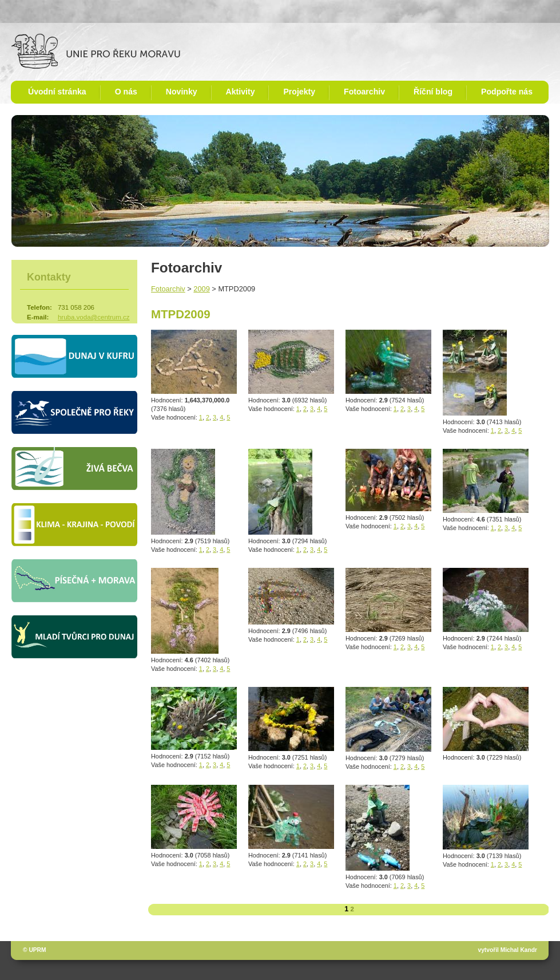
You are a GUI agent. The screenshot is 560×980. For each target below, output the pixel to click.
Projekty (299, 92)
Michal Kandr (519, 950)
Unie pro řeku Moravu (96, 51)
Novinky (182, 92)
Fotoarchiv (364, 92)
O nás (126, 92)
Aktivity (241, 92)
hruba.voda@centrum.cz (94, 317)
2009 (201, 289)
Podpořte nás (507, 92)
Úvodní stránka (57, 92)
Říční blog (433, 92)
